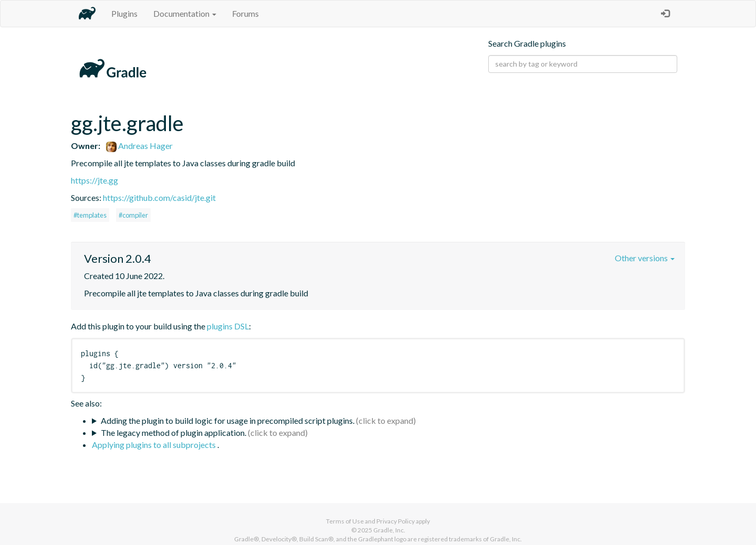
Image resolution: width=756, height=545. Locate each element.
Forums (245, 13)
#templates (90, 215)
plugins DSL (228, 326)
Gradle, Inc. (389, 530)
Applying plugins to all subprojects (155, 445)
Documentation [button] (185, 13)
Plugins (124, 13)
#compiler (133, 215)
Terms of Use (345, 521)
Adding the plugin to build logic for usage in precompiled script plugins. (228, 420)
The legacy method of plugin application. (174, 432)
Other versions (645, 258)
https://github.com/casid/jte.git (159, 197)
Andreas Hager (139, 146)
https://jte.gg (94, 180)
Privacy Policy (396, 521)
